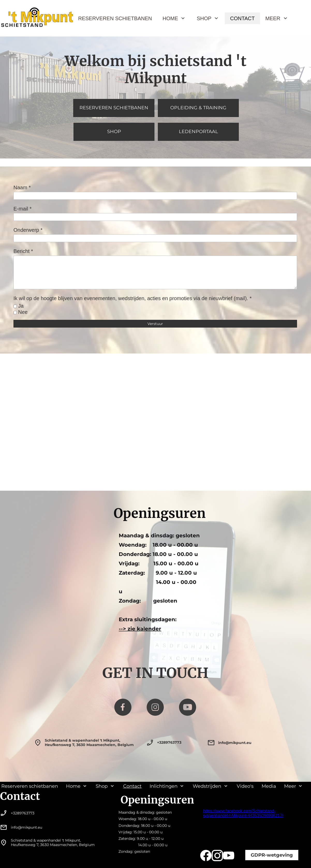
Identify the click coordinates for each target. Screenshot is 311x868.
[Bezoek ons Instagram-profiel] (155, 707)
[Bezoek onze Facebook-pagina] (123, 707)
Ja (21, 306)
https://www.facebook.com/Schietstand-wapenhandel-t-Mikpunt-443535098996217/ (243, 813)
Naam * (22, 187)
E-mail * (23, 209)
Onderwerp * (28, 230)
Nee (23, 312)
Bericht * (23, 251)
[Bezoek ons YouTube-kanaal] (188, 707)
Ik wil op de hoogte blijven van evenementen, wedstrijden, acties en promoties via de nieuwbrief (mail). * (133, 298)
